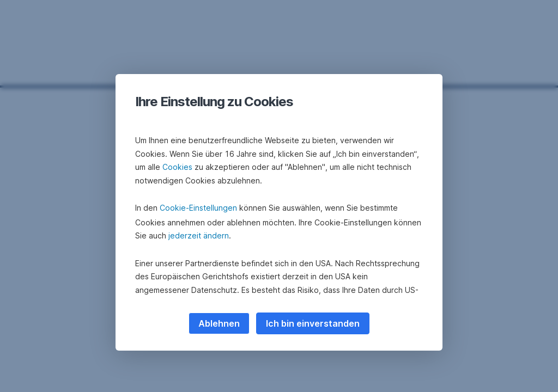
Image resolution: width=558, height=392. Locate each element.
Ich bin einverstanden (313, 323)
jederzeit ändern (199, 235)
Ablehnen (219, 323)
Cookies (177, 167)
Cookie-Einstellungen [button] (198, 208)
